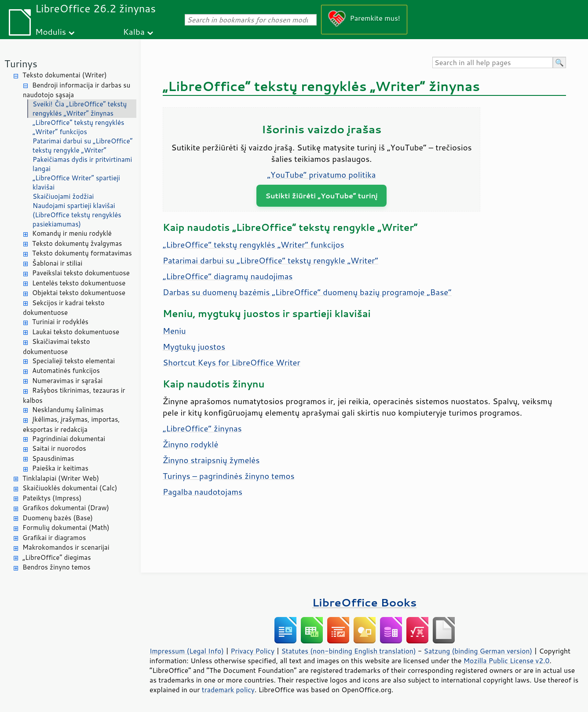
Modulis (51, 31)
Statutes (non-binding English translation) (348, 651)
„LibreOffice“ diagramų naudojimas (228, 276)
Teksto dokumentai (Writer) (65, 75)
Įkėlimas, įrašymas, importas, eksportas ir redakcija (71, 424)
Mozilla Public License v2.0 (507, 661)
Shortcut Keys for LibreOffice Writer (232, 362)
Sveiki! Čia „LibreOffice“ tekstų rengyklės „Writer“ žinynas (80, 109)
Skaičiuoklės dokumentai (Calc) (70, 488)
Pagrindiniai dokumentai (69, 439)
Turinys (21, 64)
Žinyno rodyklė (190, 444)
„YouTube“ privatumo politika (322, 175)
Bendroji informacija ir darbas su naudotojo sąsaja (77, 90)
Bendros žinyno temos (57, 567)
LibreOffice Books (365, 602)
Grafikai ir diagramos (54, 538)
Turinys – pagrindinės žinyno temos (229, 476)
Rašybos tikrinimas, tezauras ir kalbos (74, 395)
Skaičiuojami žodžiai (63, 196)
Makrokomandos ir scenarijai (66, 547)
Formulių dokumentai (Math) (66, 528)
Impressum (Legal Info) (187, 651)
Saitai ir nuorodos (59, 448)
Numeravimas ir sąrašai (67, 381)
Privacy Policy (252, 651)
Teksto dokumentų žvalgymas (77, 243)
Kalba (134, 31)
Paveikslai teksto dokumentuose (81, 273)
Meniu (174, 331)
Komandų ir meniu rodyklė (72, 233)
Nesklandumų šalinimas (68, 410)
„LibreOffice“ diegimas (57, 557)
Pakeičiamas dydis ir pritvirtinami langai (82, 164)
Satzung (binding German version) (478, 651)
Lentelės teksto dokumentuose (79, 283)
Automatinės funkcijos (66, 371)
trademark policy (228, 690)
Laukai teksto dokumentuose (76, 332)
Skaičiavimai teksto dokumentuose (57, 347)
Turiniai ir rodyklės (60, 322)
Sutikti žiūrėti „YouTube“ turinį (321, 195)
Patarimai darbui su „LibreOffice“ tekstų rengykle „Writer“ (83, 146)
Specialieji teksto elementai (73, 361)
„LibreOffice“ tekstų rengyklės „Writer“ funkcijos (79, 127)
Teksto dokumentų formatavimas (82, 253)
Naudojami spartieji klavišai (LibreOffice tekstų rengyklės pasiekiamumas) (77, 215)
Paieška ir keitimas (60, 468)
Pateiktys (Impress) (52, 498)
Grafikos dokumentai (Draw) (66, 508)
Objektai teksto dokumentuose (79, 293)
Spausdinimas (53, 458)
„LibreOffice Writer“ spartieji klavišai (76, 183)
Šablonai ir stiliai (57, 263)
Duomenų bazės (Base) (58, 518)
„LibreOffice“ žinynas (202, 428)
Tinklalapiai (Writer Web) (61, 478)
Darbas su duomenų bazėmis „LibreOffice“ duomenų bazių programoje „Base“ (307, 292)
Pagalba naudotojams (203, 492)
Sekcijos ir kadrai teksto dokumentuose (64, 308)
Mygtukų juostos (194, 347)
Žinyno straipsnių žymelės (211, 460)
